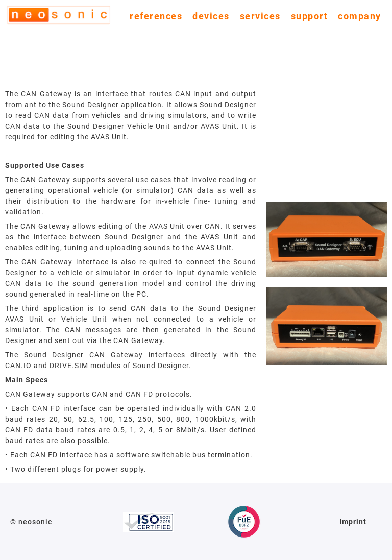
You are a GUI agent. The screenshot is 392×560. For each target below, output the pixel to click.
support (310, 16)
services (260, 16)
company (360, 16)
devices (211, 16)
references (156, 16)
